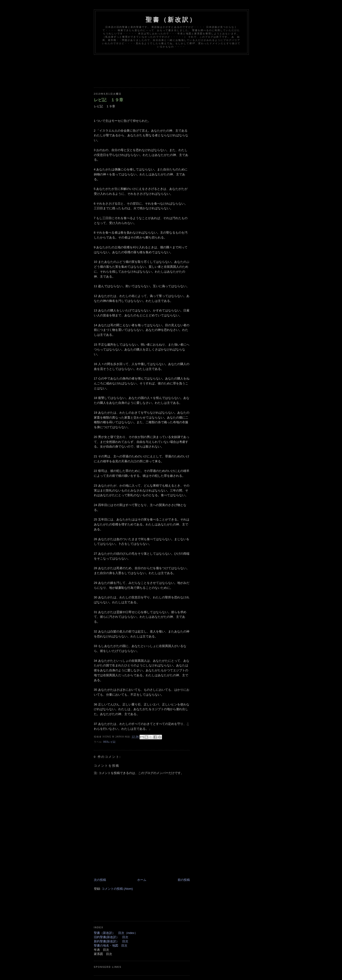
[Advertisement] (179, 68)
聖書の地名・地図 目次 (111, 946)
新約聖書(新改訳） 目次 (111, 941)
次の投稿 (100, 880)
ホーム (142, 880)
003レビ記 (109, 742)
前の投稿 (184, 880)
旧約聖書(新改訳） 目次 (111, 937)
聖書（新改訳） (171, 20)
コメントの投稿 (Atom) (117, 889)
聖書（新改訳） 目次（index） (116, 933)
